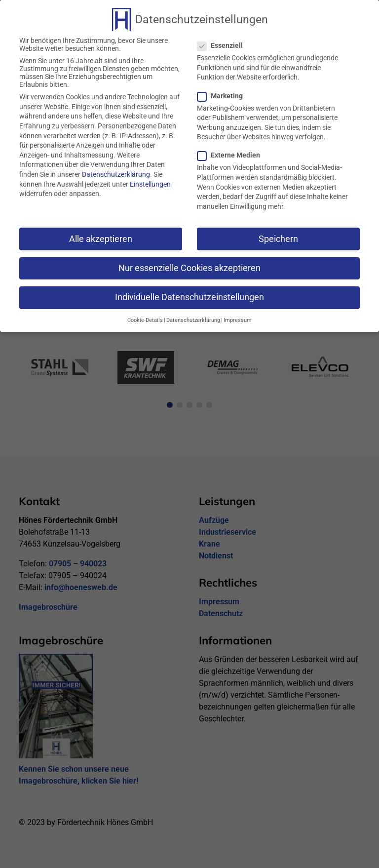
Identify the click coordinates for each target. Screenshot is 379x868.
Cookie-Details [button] (145, 319)
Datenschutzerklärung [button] (193, 319)
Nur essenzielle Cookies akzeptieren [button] (189, 267)
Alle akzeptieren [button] (101, 237)
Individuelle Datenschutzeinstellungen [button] (189, 296)
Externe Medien (233, 154)
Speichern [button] (278, 237)
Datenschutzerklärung (116, 173)
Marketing (224, 94)
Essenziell (224, 44)
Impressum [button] (238, 319)
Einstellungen (150, 183)
